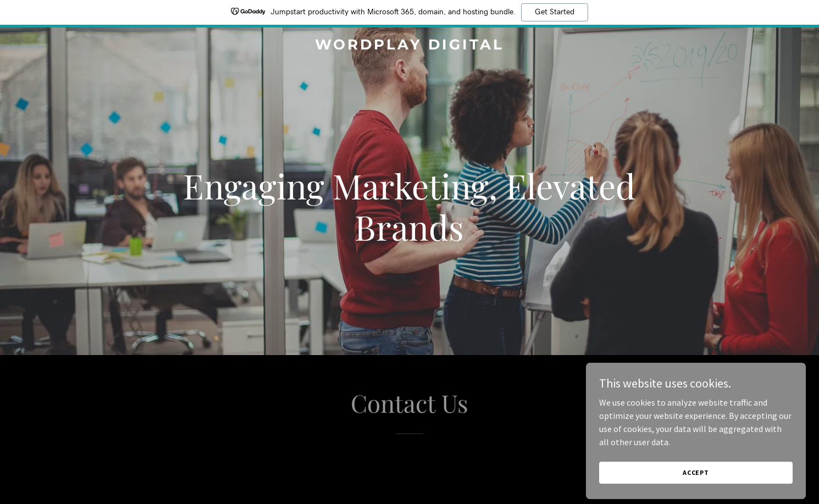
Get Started (555, 12)
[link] (410, 46)
